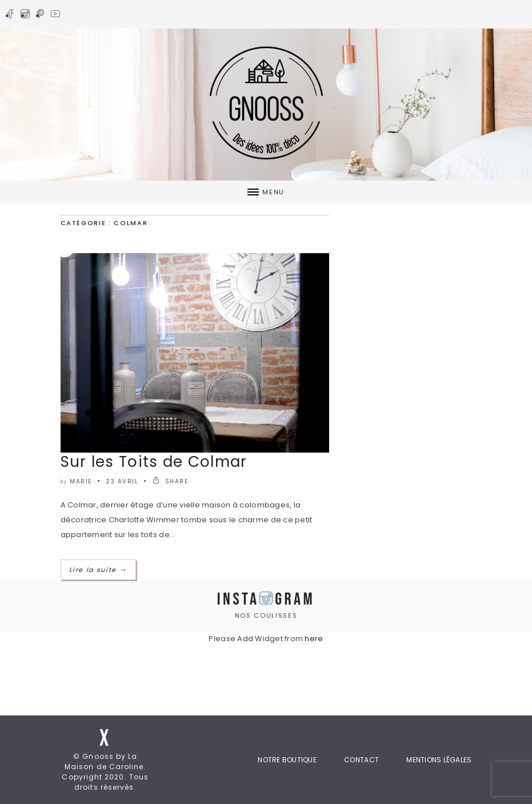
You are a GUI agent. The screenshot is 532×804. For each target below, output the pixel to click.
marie (81, 481)
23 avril (122, 481)
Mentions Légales (439, 760)
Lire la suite (99, 570)
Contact (361, 760)
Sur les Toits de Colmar (154, 462)
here (314, 639)
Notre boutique (287, 760)
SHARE (171, 481)
